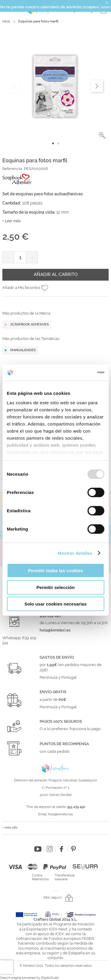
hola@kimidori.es (60, 814)
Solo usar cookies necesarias (55, 604)
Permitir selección (55, 587)
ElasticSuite (50, 978)
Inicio (6, 21)
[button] (102, 135)
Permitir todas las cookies (56, 571)
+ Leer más (12, 221)
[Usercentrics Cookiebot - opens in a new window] (79, 372)
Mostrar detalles (75, 553)
